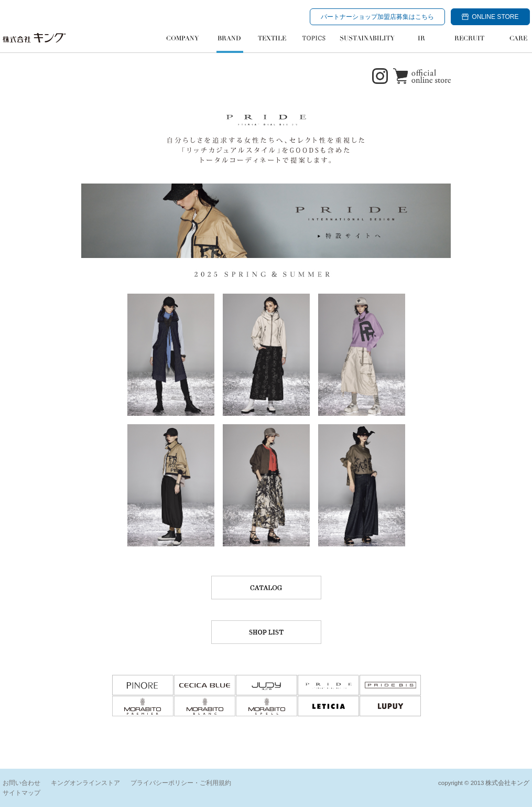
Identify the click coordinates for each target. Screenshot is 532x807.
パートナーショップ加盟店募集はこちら (377, 17)
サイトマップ (21, 793)
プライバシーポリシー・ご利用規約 (181, 783)
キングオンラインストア (85, 783)
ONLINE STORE (490, 17)
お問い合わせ (21, 783)
